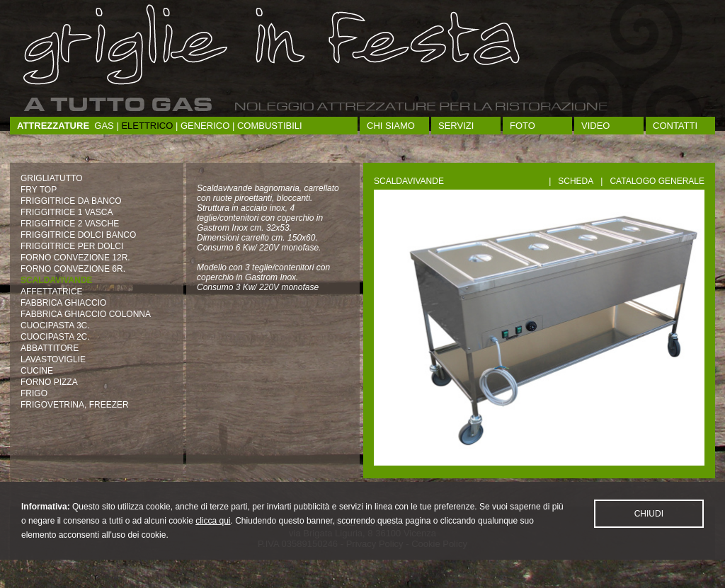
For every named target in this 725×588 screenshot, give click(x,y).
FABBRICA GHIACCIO (63, 303)
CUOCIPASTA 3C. (55, 325)
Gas (104, 126)
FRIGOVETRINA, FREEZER (75, 405)
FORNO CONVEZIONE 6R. (73, 269)
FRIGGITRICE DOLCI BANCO (78, 235)
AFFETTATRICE (52, 292)
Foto (523, 126)
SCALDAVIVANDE (57, 280)
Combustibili (270, 126)
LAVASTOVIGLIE (53, 359)
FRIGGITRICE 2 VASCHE (70, 224)
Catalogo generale (657, 181)
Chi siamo (391, 126)
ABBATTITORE (50, 348)
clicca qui (213, 536)
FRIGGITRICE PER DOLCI (72, 246)
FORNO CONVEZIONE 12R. (75, 258)
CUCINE (37, 371)
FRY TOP (39, 190)
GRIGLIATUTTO (52, 178)
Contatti (675, 126)
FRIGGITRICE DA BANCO (71, 201)
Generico (205, 126)
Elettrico (147, 126)
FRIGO (34, 393)
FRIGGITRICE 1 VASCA (67, 212)
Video (595, 126)
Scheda (576, 181)
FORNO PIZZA (49, 382)
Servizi (456, 126)
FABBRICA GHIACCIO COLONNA (86, 314)
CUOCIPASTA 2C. (55, 337)
